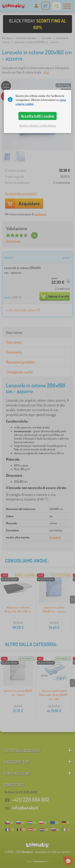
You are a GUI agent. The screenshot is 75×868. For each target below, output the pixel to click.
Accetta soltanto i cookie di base (38, 126)
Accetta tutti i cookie (38, 116)
